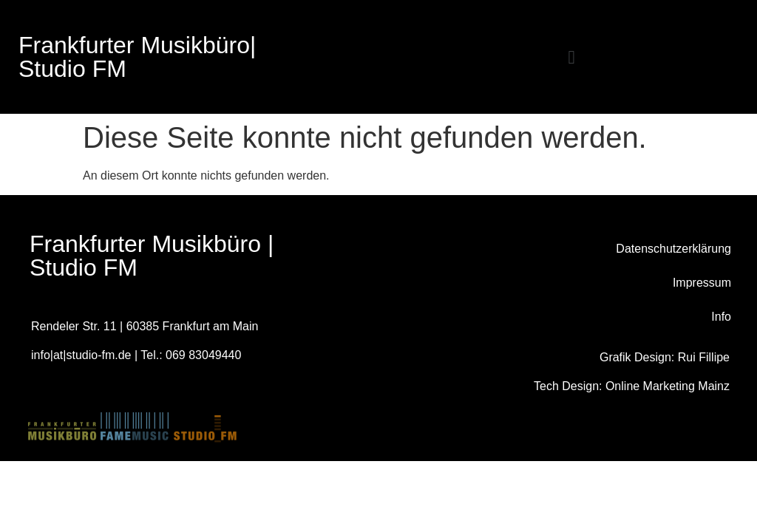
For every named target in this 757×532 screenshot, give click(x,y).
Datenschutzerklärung (673, 249)
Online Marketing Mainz (668, 386)
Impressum (702, 283)
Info (721, 317)
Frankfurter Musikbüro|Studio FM (137, 57)
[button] (572, 57)
